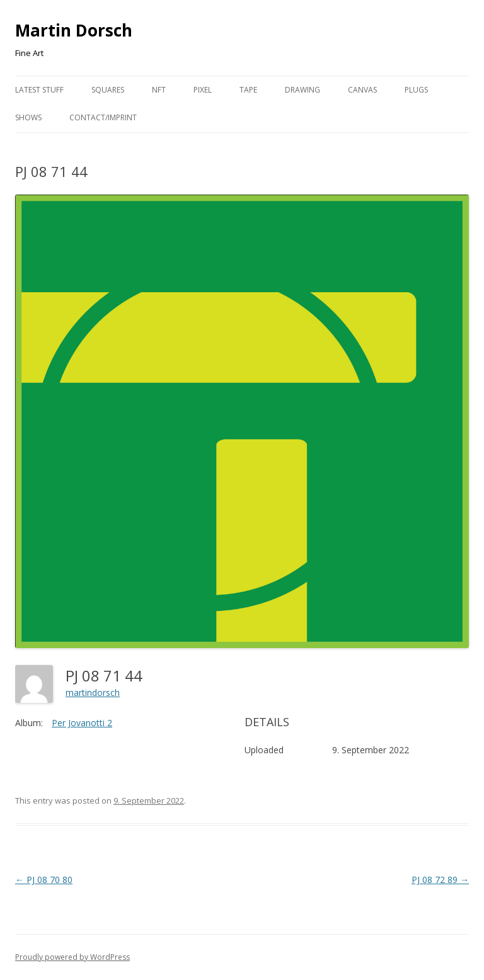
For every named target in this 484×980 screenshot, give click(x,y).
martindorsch (93, 692)
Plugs (416, 90)
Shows (28, 117)
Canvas (362, 90)
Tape (248, 90)
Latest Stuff (39, 90)
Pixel (203, 90)
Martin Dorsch (74, 30)
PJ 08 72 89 (440, 880)
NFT (159, 90)
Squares (108, 90)
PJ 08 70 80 (44, 880)
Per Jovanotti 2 (82, 723)
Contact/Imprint (103, 117)
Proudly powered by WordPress (72, 957)
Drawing (302, 90)
